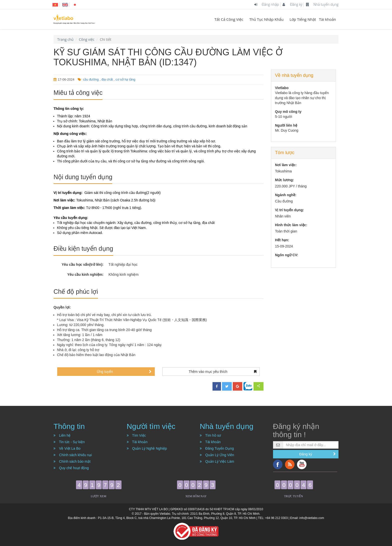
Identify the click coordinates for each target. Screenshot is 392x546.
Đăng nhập (266, 4)
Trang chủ (65, 39)
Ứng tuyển (124, 372)
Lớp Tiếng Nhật (303, 19)
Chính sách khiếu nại (73, 455)
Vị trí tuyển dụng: (289, 210)
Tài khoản (327, 19)
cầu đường (91, 79)
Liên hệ (62, 435)
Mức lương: (284, 180)
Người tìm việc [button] (151, 426)
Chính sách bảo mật (72, 461)
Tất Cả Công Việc (229, 19)
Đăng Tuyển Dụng (217, 448)
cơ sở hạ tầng (125, 79)
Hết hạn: (282, 240)
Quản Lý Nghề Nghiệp (147, 448)
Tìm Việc (136, 435)
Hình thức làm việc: (291, 225)
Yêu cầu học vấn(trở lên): (82, 264)
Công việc (86, 39)
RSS (290, 464)
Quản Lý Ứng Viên (217, 455)
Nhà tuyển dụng (322, 4)
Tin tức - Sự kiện (69, 442)
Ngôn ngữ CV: (287, 255)
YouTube (302, 464)
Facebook (278, 464)
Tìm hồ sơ (210, 435)
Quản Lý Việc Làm (217, 461)
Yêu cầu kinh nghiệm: (85, 275)
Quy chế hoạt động (71, 468)
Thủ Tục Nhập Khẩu (266, 19)
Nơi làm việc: (286, 165)
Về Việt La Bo (67, 448)
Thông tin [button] (69, 426)
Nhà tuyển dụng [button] (226, 426)
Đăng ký (292, 4)
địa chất (107, 79)
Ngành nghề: (286, 195)
